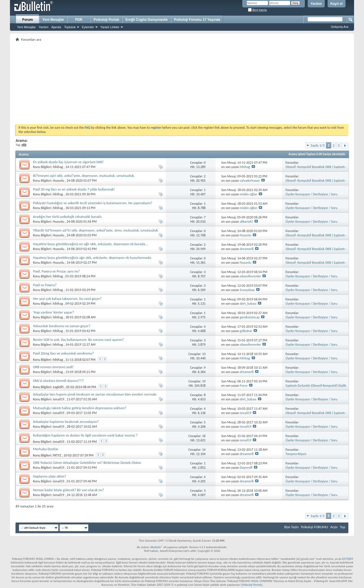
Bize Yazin (291, 527)
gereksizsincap (250, 317)
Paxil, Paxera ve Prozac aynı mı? (56, 271)
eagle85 (58, 387)
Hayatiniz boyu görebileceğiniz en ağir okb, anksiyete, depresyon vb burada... (90, 244)
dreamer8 (247, 249)
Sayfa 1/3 (318, 145)
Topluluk (70, 27)
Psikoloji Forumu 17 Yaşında (197, 20)
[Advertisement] (182, 83)
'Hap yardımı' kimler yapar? (53, 312)
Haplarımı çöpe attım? (49, 476)
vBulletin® (156, 547)
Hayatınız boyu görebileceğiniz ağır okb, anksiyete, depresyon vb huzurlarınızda (92, 258)
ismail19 (59, 399)
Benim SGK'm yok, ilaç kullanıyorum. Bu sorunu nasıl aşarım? (78, 340)
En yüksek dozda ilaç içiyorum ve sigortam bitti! (68, 162)
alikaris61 (246, 222)
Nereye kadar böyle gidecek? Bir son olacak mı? (68, 490)
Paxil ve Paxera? (45, 285)
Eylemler (88, 27)
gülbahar (246, 331)
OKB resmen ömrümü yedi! (53, 367)
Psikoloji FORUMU (314, 527)
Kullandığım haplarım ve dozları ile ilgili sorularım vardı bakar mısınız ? (85, 435)
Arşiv (334, 527)
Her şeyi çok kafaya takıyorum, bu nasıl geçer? (67, 299)
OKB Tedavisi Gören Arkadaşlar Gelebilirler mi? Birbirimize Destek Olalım (87, 463)
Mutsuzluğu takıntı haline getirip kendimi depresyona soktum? (80, 408)
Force (244, 386)
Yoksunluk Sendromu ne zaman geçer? (62, 326)
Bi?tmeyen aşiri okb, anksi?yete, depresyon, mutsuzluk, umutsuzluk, (84, 176)
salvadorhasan (250, 181)
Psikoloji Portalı (106, 20)
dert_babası (248, 304)
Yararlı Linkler (110, 27)
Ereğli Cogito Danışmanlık (147, 20)
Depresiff (246, 468)
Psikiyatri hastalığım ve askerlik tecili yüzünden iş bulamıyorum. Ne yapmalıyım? (93, 203)
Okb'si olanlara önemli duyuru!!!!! (58, 381)
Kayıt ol (337, 4)
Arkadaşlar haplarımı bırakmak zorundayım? (66, 422)
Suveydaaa (247, 290)
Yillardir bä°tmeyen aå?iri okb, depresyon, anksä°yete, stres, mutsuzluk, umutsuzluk (95, 230)
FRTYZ (57, 455)
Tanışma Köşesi (296, 454)
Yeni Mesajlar (26, 27)
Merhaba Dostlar (46, 449)
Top (343, 527)
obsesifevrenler (250, 276)
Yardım (316, 4)
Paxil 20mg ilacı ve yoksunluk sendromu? (63, 353)
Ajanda (56, 27)
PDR (79, 20)
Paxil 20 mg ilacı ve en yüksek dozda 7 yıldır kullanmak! (74, 189)
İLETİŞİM (348, 559)
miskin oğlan (248, 194)
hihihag (58, 167)
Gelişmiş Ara (340, 27)
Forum (27, 20)
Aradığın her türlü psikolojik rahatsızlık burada (67, 217)
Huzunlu (59, 181)
